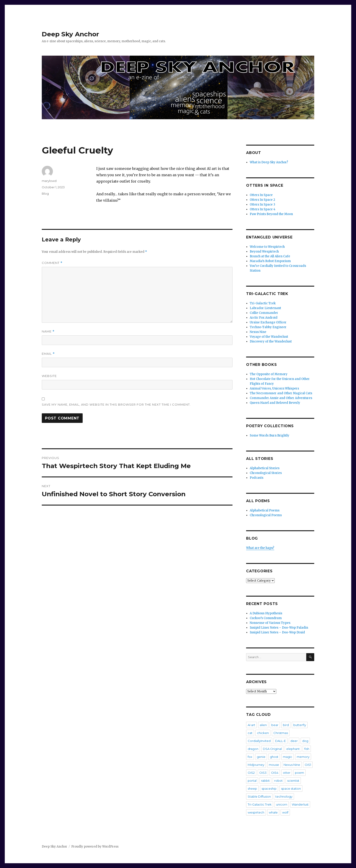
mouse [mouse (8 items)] (274, 765)
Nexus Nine (258, 332)
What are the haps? (260, 548)
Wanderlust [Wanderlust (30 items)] (300, 804)
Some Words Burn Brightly (269, 435)
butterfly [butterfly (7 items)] (300, 725)
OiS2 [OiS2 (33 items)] (251, 773)
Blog (45, 193)
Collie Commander (264, 313)
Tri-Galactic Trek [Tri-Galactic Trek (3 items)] (260, 804)
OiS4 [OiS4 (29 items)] (275, 773)
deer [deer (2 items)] (294, 741)
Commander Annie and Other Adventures (281, 398)
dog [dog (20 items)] (305, 741)
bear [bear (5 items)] (275, 725)
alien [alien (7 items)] (263, 725)
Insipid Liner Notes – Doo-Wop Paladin (279, 628)
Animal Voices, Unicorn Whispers (274, 388)
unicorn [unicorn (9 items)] (282, 804)
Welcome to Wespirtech (267, 247)
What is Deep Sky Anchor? (269, 162)
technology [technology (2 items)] (284, 796)
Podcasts (257, 478)
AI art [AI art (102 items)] (251, 725)
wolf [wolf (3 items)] (285, 812)
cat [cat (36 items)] (250, 733)
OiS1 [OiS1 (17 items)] (308, 765)
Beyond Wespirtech (264, 252)
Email (48, 354)
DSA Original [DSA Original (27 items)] (272, 749)
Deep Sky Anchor (70, 34)
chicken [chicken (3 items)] (263, 733)
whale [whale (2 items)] (273, 812)
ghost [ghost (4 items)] (274, 757)
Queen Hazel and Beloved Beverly (275, 403)
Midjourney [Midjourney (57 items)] (256, 765)
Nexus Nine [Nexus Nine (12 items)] (292, 765)
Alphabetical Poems (265, 510)
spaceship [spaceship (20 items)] (269, 789)
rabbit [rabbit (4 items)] (265, 781)
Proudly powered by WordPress (95, 847)
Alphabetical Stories (265, 468)
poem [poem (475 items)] (299, 773)
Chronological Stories (266, 473)
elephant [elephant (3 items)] (293, 749)
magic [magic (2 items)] (288, 757)
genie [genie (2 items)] (261, 757)
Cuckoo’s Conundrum (266, 618)
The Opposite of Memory (269, 374)
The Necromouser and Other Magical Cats (281, 393)
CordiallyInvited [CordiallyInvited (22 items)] (259, 741)
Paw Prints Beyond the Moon (271, 214)
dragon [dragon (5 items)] (253, 749)
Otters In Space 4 (263, 209)
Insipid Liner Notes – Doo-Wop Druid (277, 632)
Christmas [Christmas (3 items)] (281, 733)
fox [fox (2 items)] (250, 757)
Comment (52, 263)
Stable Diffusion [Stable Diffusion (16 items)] (259, 796)
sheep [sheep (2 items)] (252, 789)
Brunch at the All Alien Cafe (270, 256)
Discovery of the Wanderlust (271, 341)
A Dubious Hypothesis (266, 613)
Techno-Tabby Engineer (268, 327)
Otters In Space (261, 195)
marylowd (49, 181)
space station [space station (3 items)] (291, 789)
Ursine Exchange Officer (268, 322)
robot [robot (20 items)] (278, 781)
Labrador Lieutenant (265, 308)
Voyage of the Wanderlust (269, 337)
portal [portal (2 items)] (252, 781)
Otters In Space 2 (262, 200)
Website (49, 376)
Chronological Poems (266, 515)
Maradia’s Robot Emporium (270, 261)
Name (48, 331)
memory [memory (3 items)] (303, 757)
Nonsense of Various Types (270, 623)
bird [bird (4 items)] (286, 725)
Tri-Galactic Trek (263, 303)
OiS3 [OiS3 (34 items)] (263, 773)
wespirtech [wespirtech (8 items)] (256, 812)
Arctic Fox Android (264, 318)
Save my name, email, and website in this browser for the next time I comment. (116, 404)
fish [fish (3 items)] (307, 749)
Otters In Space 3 (262, 205)
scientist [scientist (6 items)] (293, 781)
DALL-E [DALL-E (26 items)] (281, 741)
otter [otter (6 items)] (287, 773)
